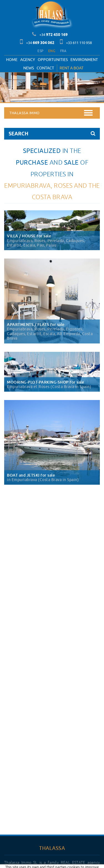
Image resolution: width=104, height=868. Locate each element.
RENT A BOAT (72, 68)
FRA (63, 51)
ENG (52, 51)
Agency (28, 60)
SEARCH (52, 134)
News (29, 68)
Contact (45, 68)
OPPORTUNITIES (53, 60)
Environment (84, 60)
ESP (40, 51)
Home (12, 60)
